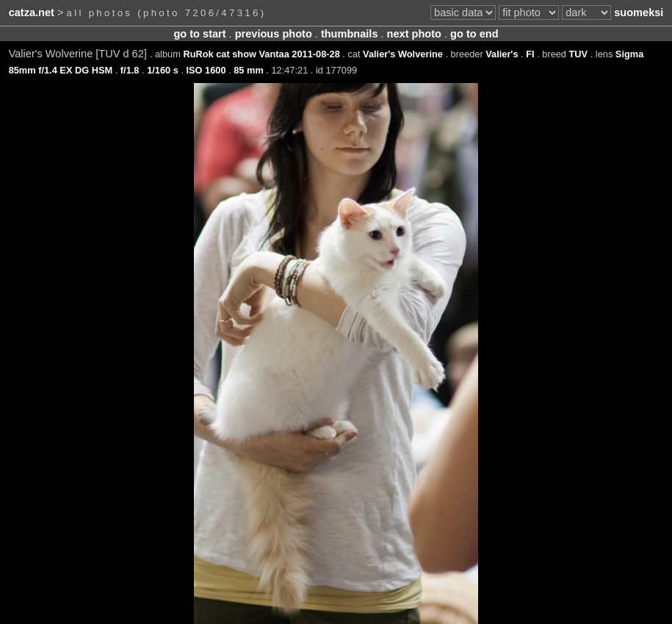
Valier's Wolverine (403, 54)
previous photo (274, 34)
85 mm (249, 70)
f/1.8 (130, 70)
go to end (474, 34)
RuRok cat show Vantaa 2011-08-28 (261, 54)
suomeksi (639, 12)
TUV (579, 54)
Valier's (502, 54)
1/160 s (163, 70)
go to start (199, 34)
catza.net (32, 12)
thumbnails (350, 34)
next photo (414, 34)
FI (530, 54)
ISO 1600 (206, 70)
